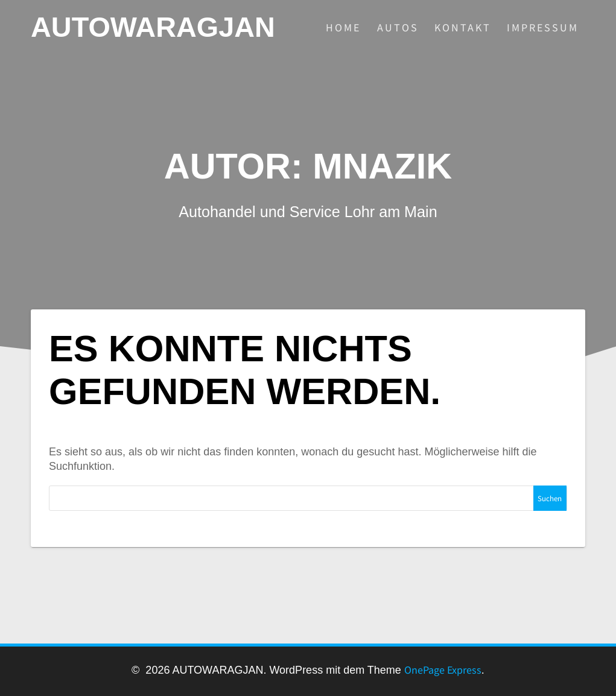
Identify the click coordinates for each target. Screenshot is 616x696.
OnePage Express (443, 670)
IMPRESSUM (543, 27)
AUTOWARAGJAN (153, 27)
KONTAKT (463, 27)
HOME (343, 27)
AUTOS (398, 27)
